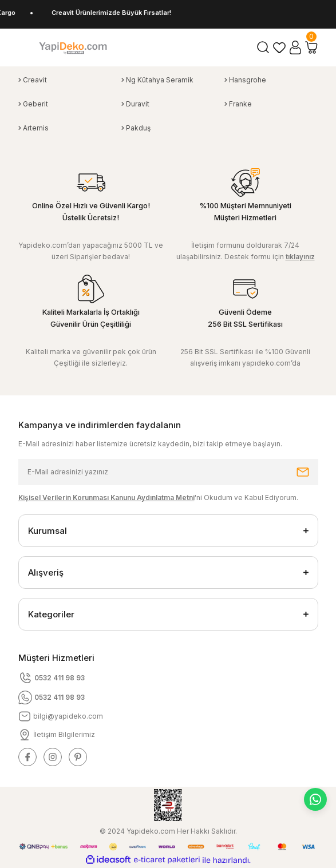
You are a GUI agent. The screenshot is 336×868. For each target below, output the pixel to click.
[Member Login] (295, 47)
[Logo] (73, 47)
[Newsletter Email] (168, 472)
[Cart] (311, 47)
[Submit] (303, 472)
